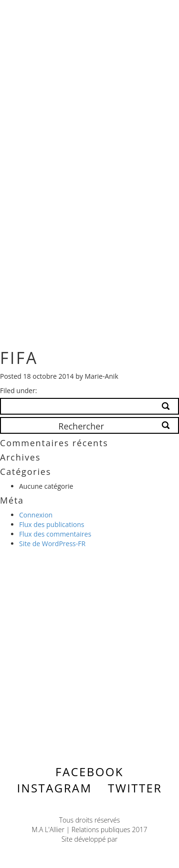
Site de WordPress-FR (52, 544)
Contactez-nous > (78, 661)
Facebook (89, 772)
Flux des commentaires (55, 534)
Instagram (54, 788)
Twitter (135, 788)
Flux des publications (52, 524)
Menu (143, 15)
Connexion (36, 515)
